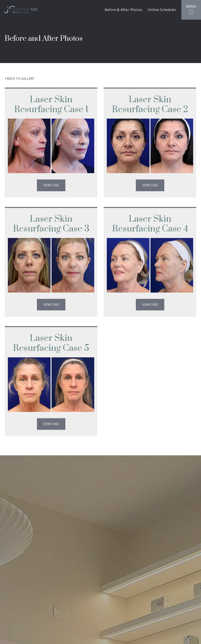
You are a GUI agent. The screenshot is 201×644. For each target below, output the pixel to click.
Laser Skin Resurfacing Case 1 (51, 105)
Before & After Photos (123, 10)
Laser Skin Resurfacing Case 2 (150, 105)
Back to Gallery (21, 79)
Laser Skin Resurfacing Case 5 (51, 343)
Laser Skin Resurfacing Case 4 (150, 224)
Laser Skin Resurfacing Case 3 (51, 224)
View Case (51, 185)
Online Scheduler (162, 10)
